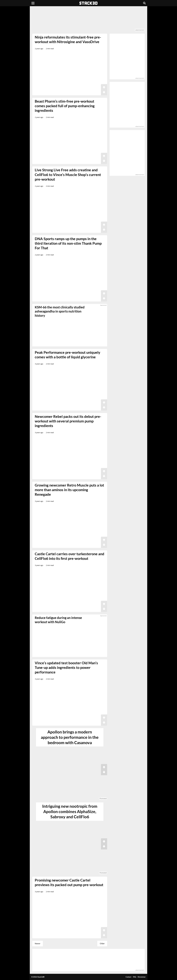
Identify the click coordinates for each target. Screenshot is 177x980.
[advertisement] (88, 20)
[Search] (144, 3)
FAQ (134, 977)
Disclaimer (142, 977)
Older (102, 943)
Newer (38, 943)
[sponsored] (70, 636)
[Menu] (33, 3)
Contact (128, 977)
